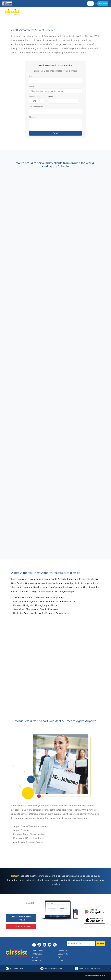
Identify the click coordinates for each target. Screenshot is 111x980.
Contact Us (62, 951)
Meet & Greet (37, 951)
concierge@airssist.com (53, 969)
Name (32, 76)
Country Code (35, 97)
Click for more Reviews (21, 927)
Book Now (103, 3)
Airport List (36, 960)
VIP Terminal (37, 954)
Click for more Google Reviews (21, 918)
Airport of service (36, 107)
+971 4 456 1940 (16, 969)
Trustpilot (29, 903)
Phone (51, 97)
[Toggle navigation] (102, 12)
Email (31, 86)
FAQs (60, 957)
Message (33, 117)
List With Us (63, 954)
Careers (61, 960)
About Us (35, 957)
